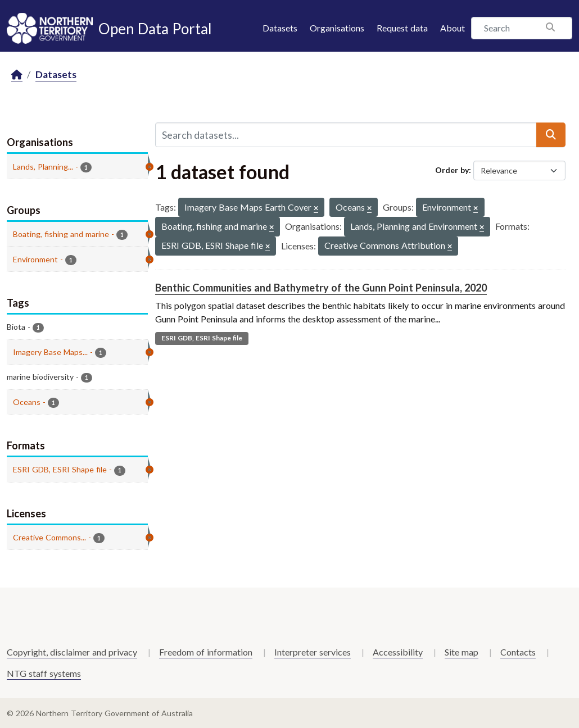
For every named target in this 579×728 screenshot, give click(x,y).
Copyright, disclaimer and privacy (72, 652)
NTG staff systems (44, 673)
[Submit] (551, 135)
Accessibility (398, 652)
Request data (402, 28)
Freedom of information (206, 652)
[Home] (17, 75)
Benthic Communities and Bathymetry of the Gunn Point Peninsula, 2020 (321, 288)
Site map (462, 652)
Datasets (280, 28)
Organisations (337, 28)
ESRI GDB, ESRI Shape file (202, 338)
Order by (452, 170)
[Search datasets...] (346, 135)
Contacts (518, 652)
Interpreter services (313, 652)
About (453, 28)
